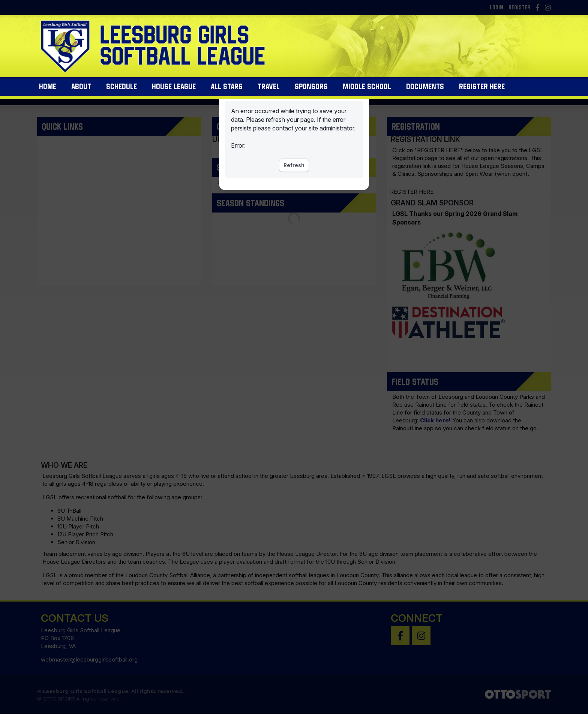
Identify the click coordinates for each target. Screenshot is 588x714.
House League (174, 90)
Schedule (121, 90)
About (81, 90)
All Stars (227, 90)
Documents (425, 90)
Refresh (294, 165)
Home (48, 90)
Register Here (482, 90)
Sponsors (311, 90)
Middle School (367, 90)
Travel (269, 90)
